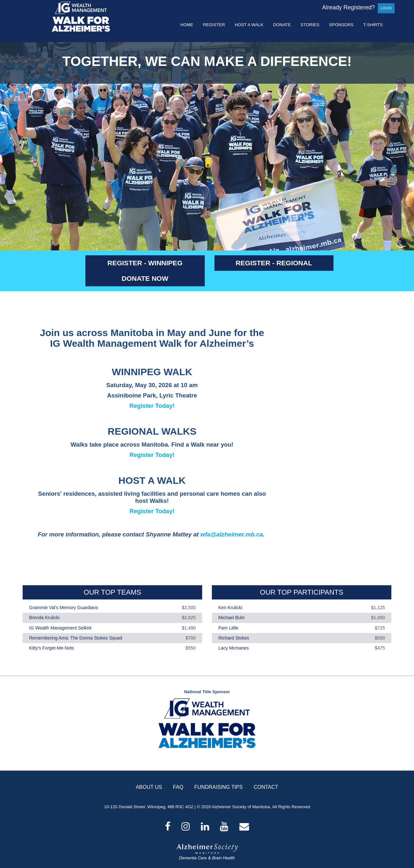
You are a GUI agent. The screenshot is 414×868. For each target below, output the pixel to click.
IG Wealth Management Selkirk (60, 628)
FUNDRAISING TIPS (219, 787)
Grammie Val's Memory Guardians (64, 608)
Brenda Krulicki (44, 618)
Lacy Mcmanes (234, 648)
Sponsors (341, 25)
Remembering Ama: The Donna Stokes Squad (76, 638)
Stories (310, 25)
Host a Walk (249, 25)
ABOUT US (149, 787)
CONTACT (266, 787)
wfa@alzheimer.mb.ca (231, 534)
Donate (282, 25)
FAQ (178, 787)
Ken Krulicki (230, 608)
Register (214, 25)
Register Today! (152, 406)
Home (187, 25)
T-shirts (373, 25)
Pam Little (228, 628)
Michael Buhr (232, 618)
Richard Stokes (234, 638)
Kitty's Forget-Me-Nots (52, 648)
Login (386, 8)
